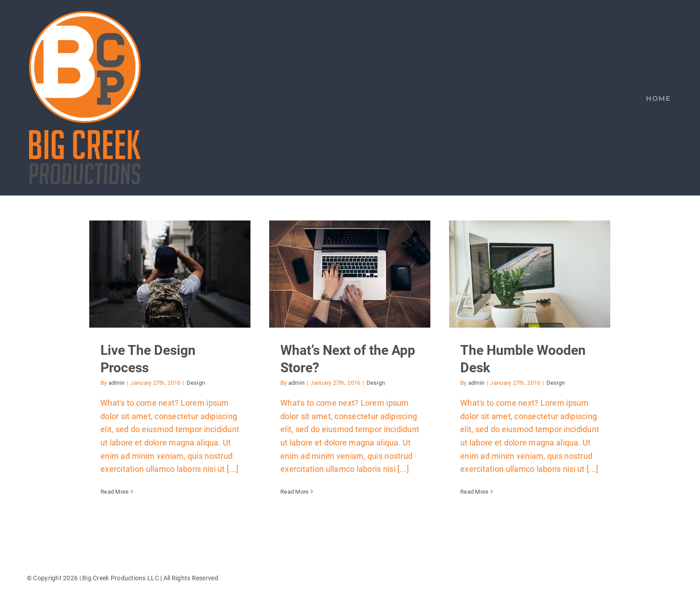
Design (196, 383)
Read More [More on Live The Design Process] (115, 492)
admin (117, 383)
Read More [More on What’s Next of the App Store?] (294, 492)
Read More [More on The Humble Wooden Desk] (474, 492)
